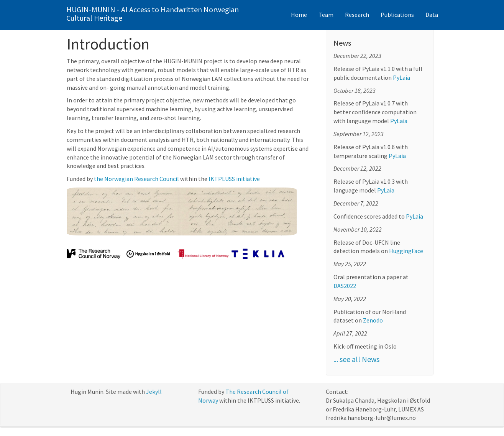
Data (432, 15)
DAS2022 (345, 286)
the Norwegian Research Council (136, 179)
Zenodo (373, 320)
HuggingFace (406, 251)
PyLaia (401, 77)
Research (357, 15)
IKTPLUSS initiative (234, 179)
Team (326, 15)
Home (299, 15)
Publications (397, 15)
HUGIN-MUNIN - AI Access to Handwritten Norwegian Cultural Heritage (153, 14)
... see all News (356, 359)
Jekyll (154, 392)
